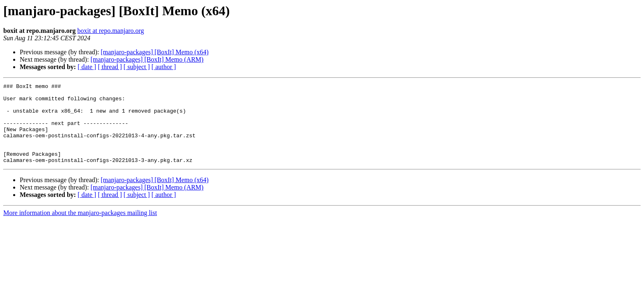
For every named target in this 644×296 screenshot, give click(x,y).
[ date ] (87, 67)
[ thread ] (110, 67)
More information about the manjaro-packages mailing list (80, 229)
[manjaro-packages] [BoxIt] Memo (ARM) (147, 59)
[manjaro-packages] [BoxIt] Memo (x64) (155, 52)
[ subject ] (137, 67)
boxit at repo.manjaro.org (110, 31)
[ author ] (164, 67)
